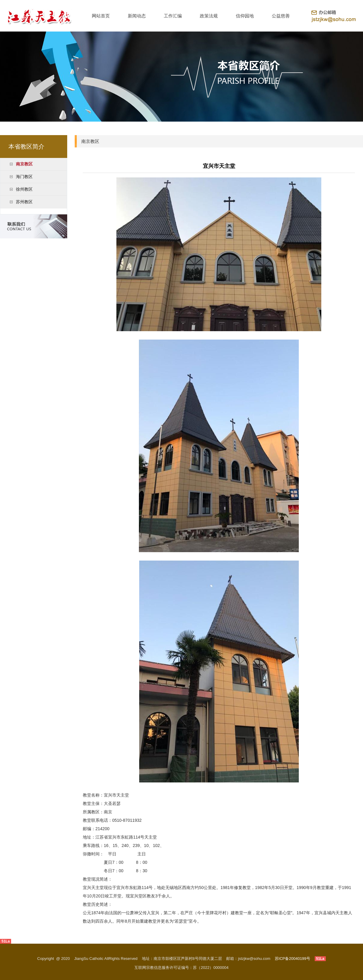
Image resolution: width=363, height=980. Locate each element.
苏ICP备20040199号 (293, 959)
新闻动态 (137, 16)
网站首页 (101, 16)
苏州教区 (24, 202)
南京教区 (24, 164)
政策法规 (209, 16)
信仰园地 (245, 16)
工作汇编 (173, 16)
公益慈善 (281, 16)
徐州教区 (24, 189)
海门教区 (24, 177)
